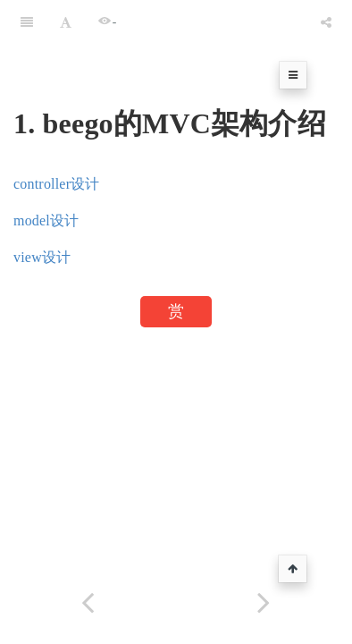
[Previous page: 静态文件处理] (88, 602)
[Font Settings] (66, 22)
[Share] (326, 22)
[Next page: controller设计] (264, 602)
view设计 (42, 257)
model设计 (46, 220)
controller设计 (57, 184)
